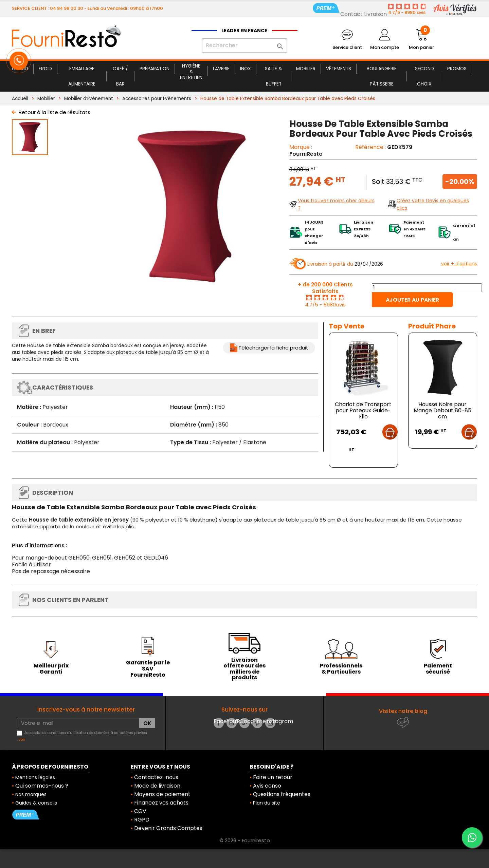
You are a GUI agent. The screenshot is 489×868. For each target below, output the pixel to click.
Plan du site (267, 803)
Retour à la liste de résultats (55, 112)
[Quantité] (427, 288)
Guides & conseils (36, 803)
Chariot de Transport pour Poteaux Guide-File (363, 410)
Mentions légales (35, 777)
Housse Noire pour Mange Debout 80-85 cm (442, 410)
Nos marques (31, 794)
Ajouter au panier (412, 300)
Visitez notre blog (403, 711)
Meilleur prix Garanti (51, 669)
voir (22, 740)
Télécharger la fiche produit (273, 348)
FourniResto (306, 154)
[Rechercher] (244, 45)
